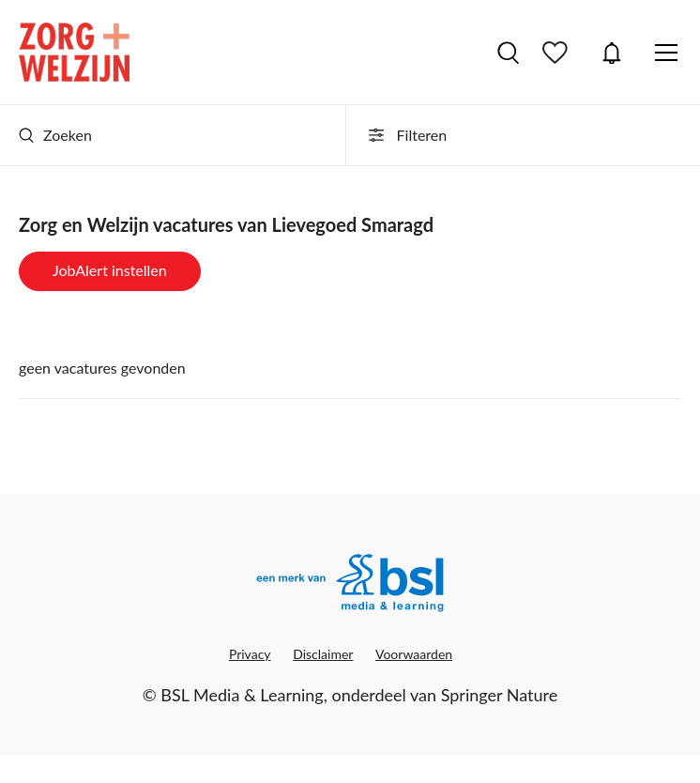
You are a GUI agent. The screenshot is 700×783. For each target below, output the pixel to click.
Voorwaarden (414, 654)
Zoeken (55, 135)
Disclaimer (323, 654)
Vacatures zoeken (508, 53)
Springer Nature (500, 695)
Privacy (250, 654)
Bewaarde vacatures (557, 53)
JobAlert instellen (110, 270)
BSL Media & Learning (242, 695)
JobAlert (612, 53)
